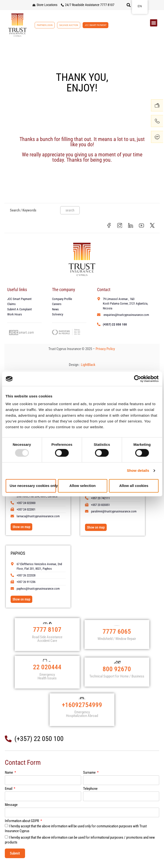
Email (9, 794)
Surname (90, 778)
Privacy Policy (106, 350)
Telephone (90, 794)
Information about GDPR (22, 826)
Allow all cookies (134, 486)
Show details (138, 471)
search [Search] (70, 210)
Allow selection (82, 486)
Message (11, 810)
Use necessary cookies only (33, 486)
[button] (129, 5)
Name (9, 778)
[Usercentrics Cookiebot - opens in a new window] (137, 379)
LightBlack (88, 365)
